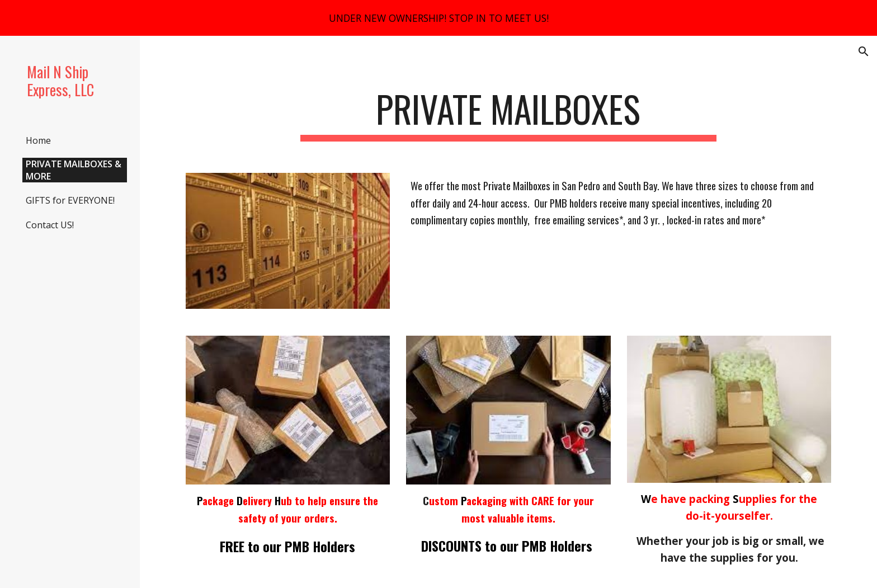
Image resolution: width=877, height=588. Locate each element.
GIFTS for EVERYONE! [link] (70, 200)
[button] (864, 51)
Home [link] (38, 140)
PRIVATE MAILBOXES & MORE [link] (74, 170)
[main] (508, 114)
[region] (438, 18)
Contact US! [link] (50, 225)
